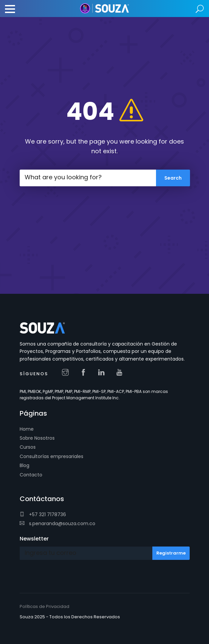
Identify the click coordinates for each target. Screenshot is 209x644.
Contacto (31, 475)
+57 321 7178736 (43, 514)
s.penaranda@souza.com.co (57, 523)
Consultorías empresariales (51, 456)
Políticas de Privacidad (44, 606)
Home (27, 429)
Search (200, 9)
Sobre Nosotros (37, 438)
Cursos (28, 447)
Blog (24, 465)
